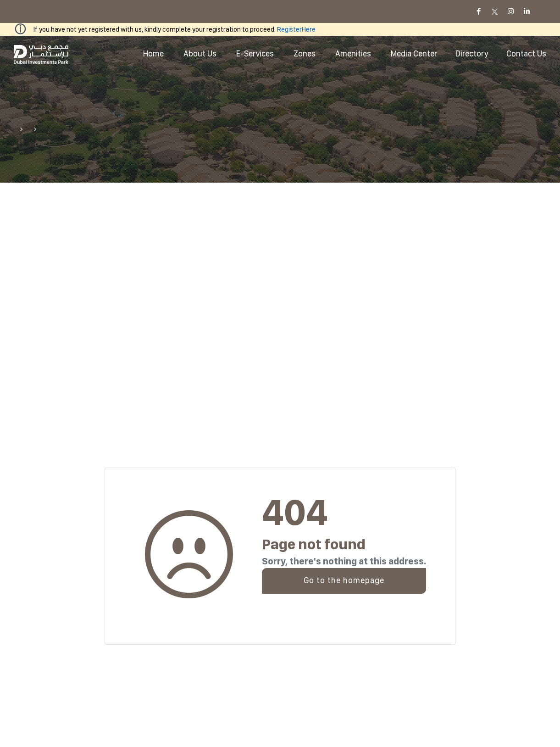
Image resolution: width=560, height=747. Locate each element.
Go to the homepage (344, 580)
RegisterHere (296, 29)
